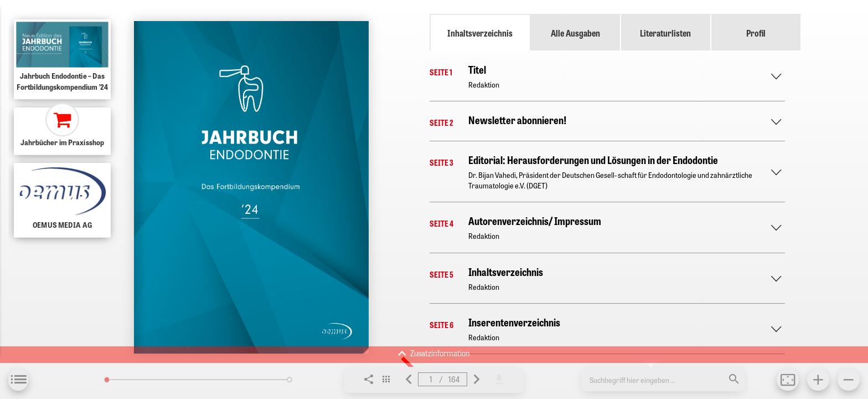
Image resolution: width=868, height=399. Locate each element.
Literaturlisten (665, 33)
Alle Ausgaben (575, 33)
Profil (756, 33)
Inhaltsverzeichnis (480, 33)
